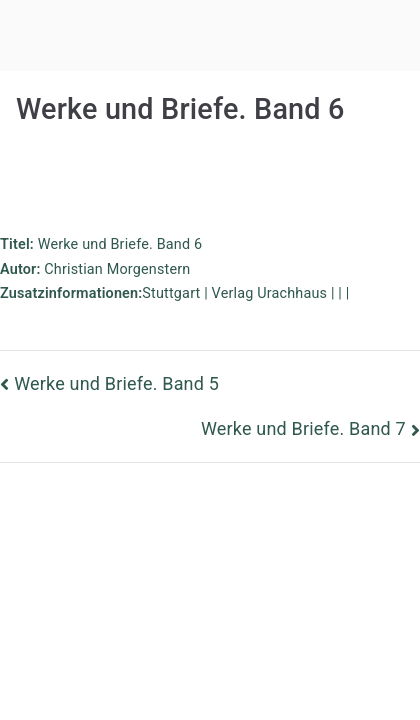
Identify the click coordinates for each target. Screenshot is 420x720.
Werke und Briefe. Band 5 (116, 383)
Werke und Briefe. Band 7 (303, 428)
